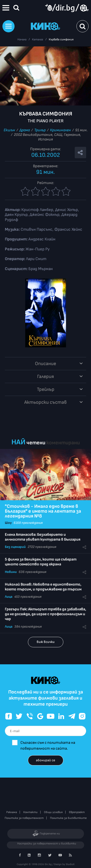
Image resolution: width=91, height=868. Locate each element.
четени (36, 443)
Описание (45, 364)
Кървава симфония (61, 39)
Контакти (30, 812)
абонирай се (45, 760)
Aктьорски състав (45, 402)
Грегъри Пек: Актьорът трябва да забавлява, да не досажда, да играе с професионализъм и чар (45, 614)
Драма (25, 130)
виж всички (46, 642)
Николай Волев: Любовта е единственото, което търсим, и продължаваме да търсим (43, 587)
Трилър (40, 130)
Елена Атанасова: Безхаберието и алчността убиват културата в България (43, 537)
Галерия (45, 377)
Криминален (60, 130)
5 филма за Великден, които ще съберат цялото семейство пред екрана (41, 562)
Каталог (38, 39)
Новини (11, 572)
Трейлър (46, 389)
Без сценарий (15, 547)
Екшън (9, 130)
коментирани (63, 443)
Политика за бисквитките (68, 818)
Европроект (77, 812)
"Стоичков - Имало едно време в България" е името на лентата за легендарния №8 (43, 511)
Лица (9, 597)
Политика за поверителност (24, 818)
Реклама (12, 812)
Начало (22, 39)
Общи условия (53, 812)
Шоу (8, 523)
